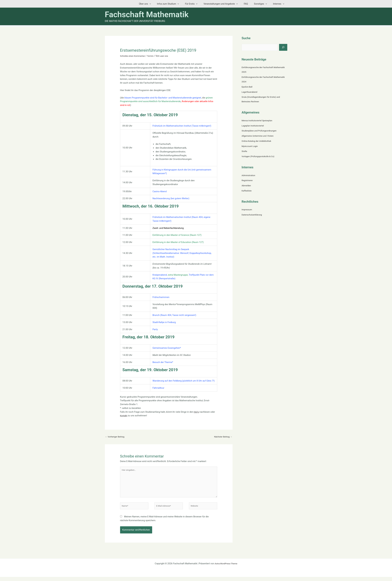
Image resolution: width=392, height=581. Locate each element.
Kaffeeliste (247, 191)
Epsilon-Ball (248, 87)
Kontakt (124, 416)
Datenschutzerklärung (253, 215)
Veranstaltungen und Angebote (226, 4)
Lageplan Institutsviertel (254, 126)
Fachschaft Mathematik (147, 15)
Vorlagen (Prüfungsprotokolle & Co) (260, 156)
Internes (279, 4)
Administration (249, 175)
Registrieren (248, 180)
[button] (159, 4)
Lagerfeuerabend (250, 92)
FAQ (250, 4)
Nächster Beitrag (222, 437)
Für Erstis (198, 4)
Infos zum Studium (176, 4)
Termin (153, 56)
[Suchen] (283, 47)
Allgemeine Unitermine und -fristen (259, 136)
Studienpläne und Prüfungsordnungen (261, 131)
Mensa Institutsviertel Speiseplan (258, 120)
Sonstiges (263, 4)
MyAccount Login (250, 146)
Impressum (247, 210)
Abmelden (247, 186)
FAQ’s (197, 412)
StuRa (245, 151)
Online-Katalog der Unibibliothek (258, 141)
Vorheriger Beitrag (116, 437)
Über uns (155, 4)
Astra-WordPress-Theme (226, 568)
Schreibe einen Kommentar (134, 56)
